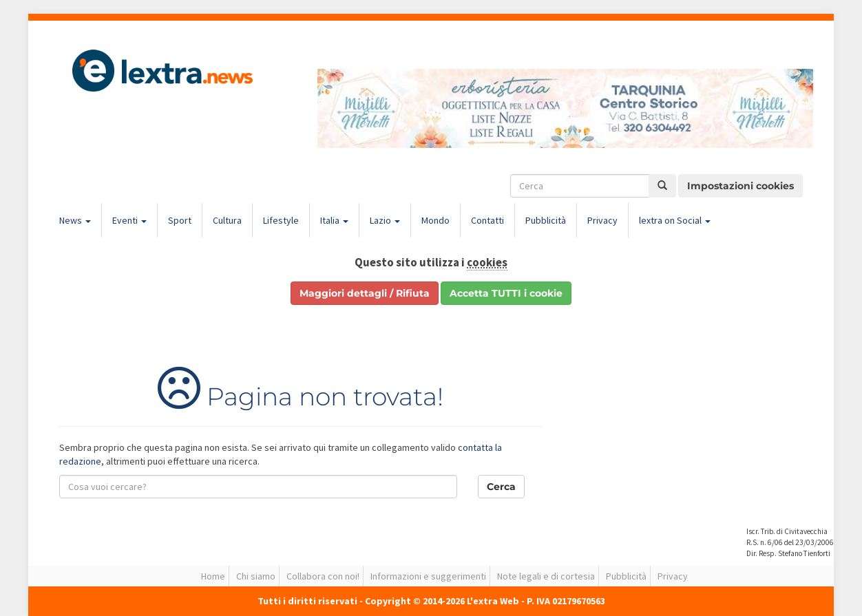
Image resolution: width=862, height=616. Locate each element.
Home (213, 576)
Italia (334, 220)
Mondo (435, 220)
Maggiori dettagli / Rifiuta (365, 293)
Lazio (385, 220)
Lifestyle (281, 220)
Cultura (227, 220)
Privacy (602, 220)
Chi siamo (256, 576)
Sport (180, 220)
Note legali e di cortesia (546, 576)
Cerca (501, 487)
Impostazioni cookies (740, 186)
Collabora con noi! (323, 576)
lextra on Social (675, 220)
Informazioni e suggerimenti (428, 576)
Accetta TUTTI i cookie (506, 293)
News (75, 220)
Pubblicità (546, 220)
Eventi (129, 220)
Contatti (487, 220)
